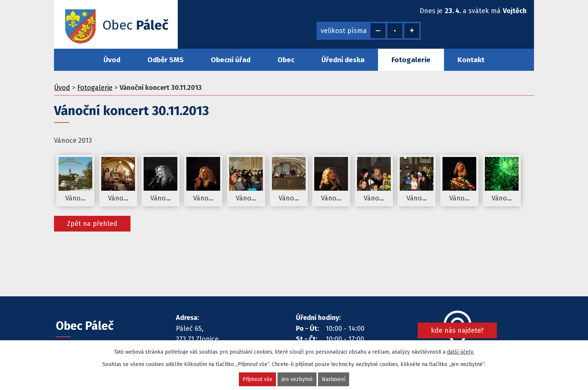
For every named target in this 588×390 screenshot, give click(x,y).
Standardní (395, 31)
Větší (412, 31)
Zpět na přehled (92, 224)
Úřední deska (343, 60)
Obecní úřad (231, 60)
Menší (378, 31)
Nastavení (334, 379)
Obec (286, 60)
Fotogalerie (411, 60)
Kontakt (471, 60)
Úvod (112, 60)
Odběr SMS (166, 60)
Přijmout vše (257, 379)
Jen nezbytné (297, 379)
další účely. (460, 352)
